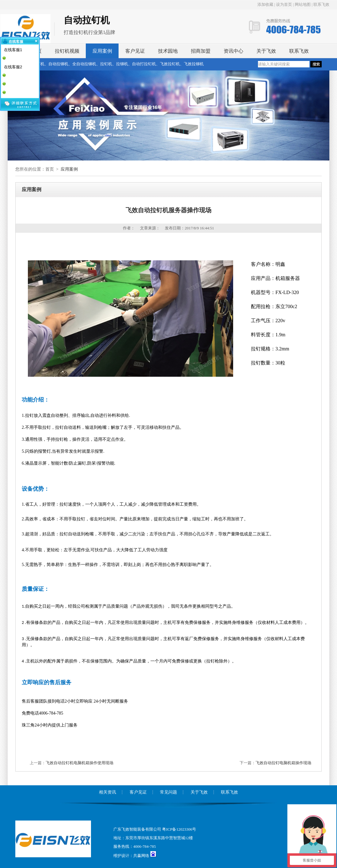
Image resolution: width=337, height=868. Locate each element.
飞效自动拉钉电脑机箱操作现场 (283, 763)
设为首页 (284, 4)
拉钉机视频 (67, 51)
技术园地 (168, 51)
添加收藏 (266, 4)
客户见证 (135, 51)
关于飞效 (266, 51)
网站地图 (303, 4)
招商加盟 (201, 51)
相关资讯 (108, 792)
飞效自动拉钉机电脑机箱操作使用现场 (80, 763)
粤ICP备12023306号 (179, 829)
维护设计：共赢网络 (131, 856)
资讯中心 (233, 51)
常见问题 (168, 792)
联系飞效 (321, 4)
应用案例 (102, 51)
